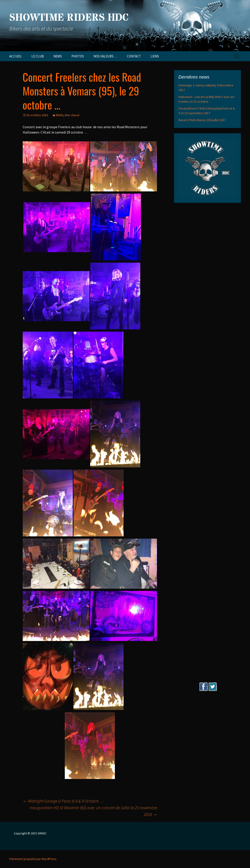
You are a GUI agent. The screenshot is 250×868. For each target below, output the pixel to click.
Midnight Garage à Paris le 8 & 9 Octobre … (63, 801)
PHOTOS (78, 56)
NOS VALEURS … (105, 56)
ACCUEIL (16, 56)
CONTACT (134, 56)
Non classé (72, 115)
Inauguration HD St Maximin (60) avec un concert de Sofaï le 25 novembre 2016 (93, 811)
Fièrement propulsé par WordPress (33, 859)
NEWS (58, 56)
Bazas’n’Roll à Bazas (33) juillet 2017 (202, 120)
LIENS (155, 56)
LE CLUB (38, 56)
